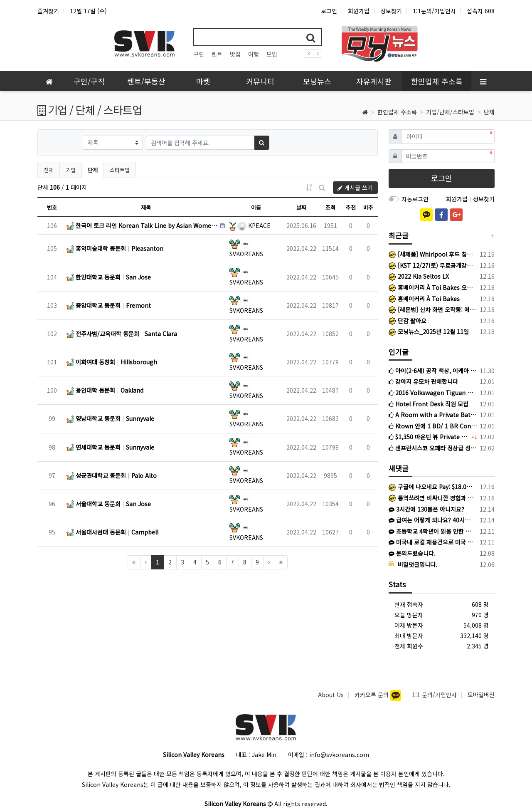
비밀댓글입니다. (413, 564)
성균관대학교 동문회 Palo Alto (112, 475)
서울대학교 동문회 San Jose (109, 504)
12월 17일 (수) (88, 11)
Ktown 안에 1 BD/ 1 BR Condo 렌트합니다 (433, 426)
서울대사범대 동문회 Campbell (112, 532)
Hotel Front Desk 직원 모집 (429, 404)
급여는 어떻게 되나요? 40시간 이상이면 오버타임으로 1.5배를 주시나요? (431, 520)
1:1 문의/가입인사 (434, 695)
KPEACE (254, 225)
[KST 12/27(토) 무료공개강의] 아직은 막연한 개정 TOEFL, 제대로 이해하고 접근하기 (433, 265)
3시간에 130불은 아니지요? (426, 509)
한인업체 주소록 (397, 112)
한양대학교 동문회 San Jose (109, 277)
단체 (489, 112)
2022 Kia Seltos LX (419, 276)
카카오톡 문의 (372, 695)
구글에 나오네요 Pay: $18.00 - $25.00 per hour (431, 487)
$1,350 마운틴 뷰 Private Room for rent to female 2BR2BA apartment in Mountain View (429, 437)
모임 (272, 54)
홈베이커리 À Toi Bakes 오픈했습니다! (433, 287)
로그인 (329, 11)
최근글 (399, 235)
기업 (71, 170)
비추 (368, 207)
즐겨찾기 (48, 11)
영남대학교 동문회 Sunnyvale (110, 418)
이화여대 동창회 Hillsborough (112, 362)
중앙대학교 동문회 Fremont (109, 305)
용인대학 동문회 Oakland (105, 390)
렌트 (217, 54)
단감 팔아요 (408, 321)
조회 (330, 207)
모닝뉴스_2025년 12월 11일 (429, 332)
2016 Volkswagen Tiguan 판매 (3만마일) (433, 393)
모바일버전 (481, 695)
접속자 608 (481, 11)
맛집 (235, 54)
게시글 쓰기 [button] (355, 188)
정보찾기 (391, 11)
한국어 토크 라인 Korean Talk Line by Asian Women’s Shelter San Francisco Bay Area (142, 225)
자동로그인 (415, 199)
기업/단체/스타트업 (450, 112)
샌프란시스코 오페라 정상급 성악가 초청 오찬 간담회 (433, 448)
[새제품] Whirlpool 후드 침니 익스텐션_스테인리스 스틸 (433, 254)
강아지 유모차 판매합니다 (423, 381)
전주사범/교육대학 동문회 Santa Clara (122, 334)
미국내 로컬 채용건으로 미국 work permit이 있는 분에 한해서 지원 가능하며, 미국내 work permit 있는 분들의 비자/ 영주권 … (431, 542)
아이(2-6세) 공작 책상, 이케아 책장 (433, 371)
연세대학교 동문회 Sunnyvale (110, 447)
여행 (254, 54)
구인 (199, 54)
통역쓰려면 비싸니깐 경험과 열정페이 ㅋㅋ (431, 498)
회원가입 (359, 11)
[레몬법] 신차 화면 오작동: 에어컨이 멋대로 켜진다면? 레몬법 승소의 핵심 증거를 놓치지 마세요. (433, 309)
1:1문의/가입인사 (434, 11)
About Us (331, 695)
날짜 (301, 207)
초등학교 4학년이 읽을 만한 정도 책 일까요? (431, 531)
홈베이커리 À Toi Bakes (424, 299)
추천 (351, 207)
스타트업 (120, 170)
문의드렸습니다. (412, 553)
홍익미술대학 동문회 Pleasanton (115, 248)
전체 (49, 170)
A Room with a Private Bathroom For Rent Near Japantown (433, 415)
